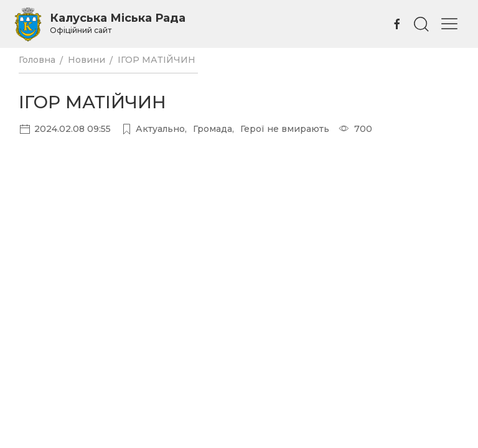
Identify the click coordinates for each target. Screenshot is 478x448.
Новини (87, 60)
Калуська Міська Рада (118, 23)
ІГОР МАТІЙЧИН (158, 60)
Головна (37, 60)
